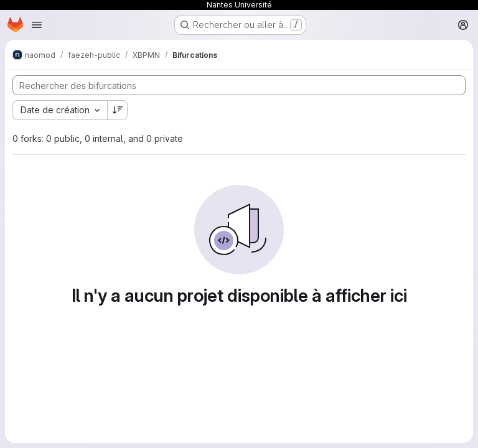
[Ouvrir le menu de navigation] (37, 25)
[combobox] (60, 110)
